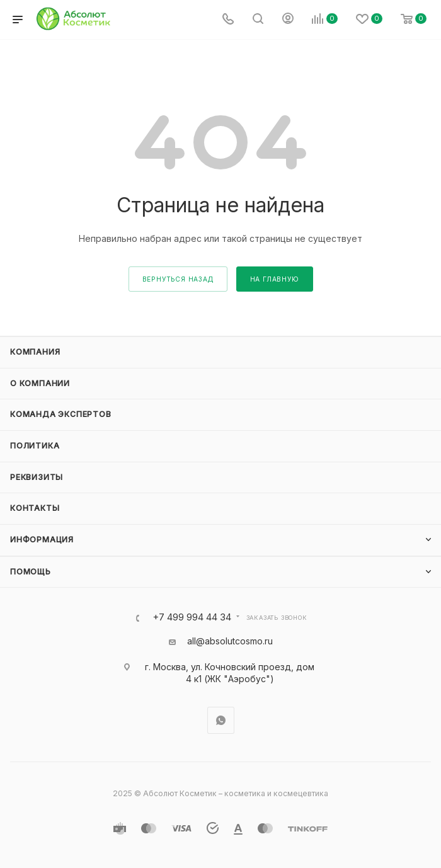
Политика (35, 446)
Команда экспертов (61, 414)
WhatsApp (221, 720)
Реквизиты (37, 477)
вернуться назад (178, 279)
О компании (40, 383)
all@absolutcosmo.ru (230, 641)
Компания (35, 352)
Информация (42, 540)
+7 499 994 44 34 (192, 618)
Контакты (35, 508)
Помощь (31, 572)
